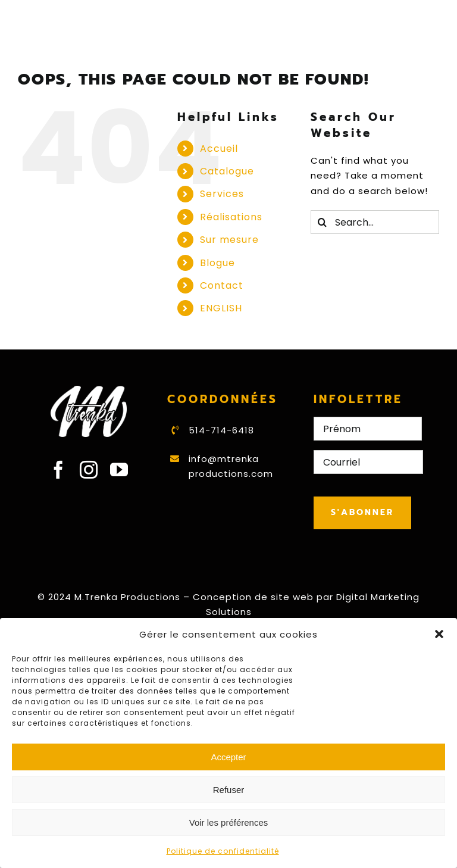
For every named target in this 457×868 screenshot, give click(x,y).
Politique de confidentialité (223, 851)
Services (222, 194)
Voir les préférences (229, 822)
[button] (439, 634)
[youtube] (119, 470)
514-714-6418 (221, 430)
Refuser (229, 790)
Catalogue (227, 171)
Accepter (228, 757)
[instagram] (89, 470)
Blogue (217, 263)
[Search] (323, 222)
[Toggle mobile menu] (433, 42)
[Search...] (375, 222)
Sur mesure (229, 240)
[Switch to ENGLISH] (246, 308)
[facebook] (59, 470)
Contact (222, 285)
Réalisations (231, 217)
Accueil (219, 149)
